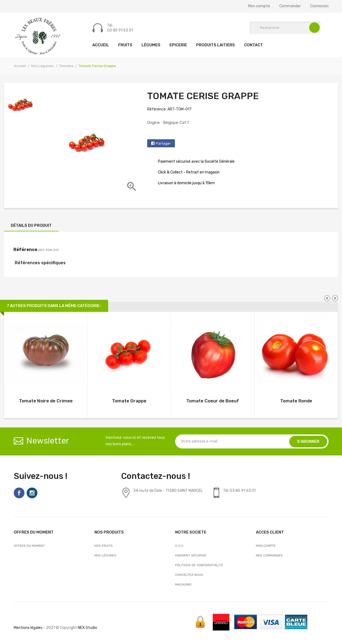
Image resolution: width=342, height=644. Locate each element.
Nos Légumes (105, 555)
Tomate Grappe (129, 401)
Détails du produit (31, 225)
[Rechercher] (285, 28)
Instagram (32, 493)
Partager (163, 143)
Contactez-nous (189, 575)
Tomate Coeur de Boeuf (213, 401)
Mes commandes (269, 555)
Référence (25, 250)
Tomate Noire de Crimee (46, 401)
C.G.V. (179, 546)
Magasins (183, 584)
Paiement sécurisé (191, 555)
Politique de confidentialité (199, 565)
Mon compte (259, 6)
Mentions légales (28, 628)
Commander (290, 6)
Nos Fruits (104, 546)
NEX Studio (87, 628)
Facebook (19, 493)
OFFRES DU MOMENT (29, 546)
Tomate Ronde (296, 401)
